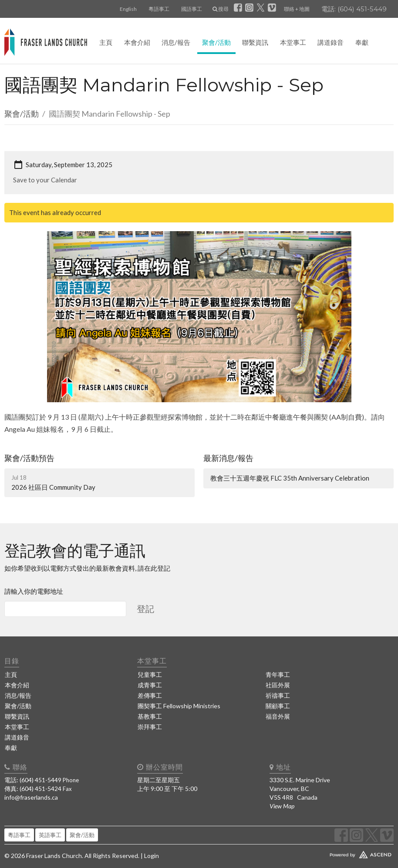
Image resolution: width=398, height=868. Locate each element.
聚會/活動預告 (29, 458)
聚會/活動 (216, 42)
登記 (145, 609)
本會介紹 (137, 42)
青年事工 (278, 675)
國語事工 (192, 9)
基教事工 (150, 716)
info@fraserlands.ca (31, 797)
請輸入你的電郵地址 (34, 591)
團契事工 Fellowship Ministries (179, 706)
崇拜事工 (150, 727)
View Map (282, 806)
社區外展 (278, 685)
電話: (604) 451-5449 (354, 9)
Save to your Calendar (45, 180)
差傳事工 (150, 695)
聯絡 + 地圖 (297, 9)
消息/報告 (176, 42)
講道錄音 (331, 42)
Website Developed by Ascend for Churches (332, 853)
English (128, 9)
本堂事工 (293, 42)
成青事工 (150, 685)
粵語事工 (159, 9)
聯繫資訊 (255, 42)
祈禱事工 (278, 695)
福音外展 (278, 716)
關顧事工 (278, 706)
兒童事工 (150, 675)
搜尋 (221, 9)
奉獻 (362, 42)
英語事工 (50, 835)
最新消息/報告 (228, 458)
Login (152, 856)
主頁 (106, 42)
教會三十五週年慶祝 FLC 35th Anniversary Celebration (290, 478)
